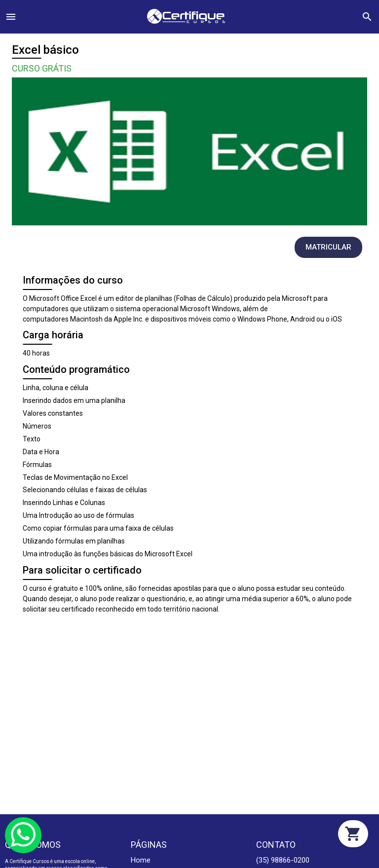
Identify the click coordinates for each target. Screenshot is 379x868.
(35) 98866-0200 (283, 860)
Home (141, 860)
